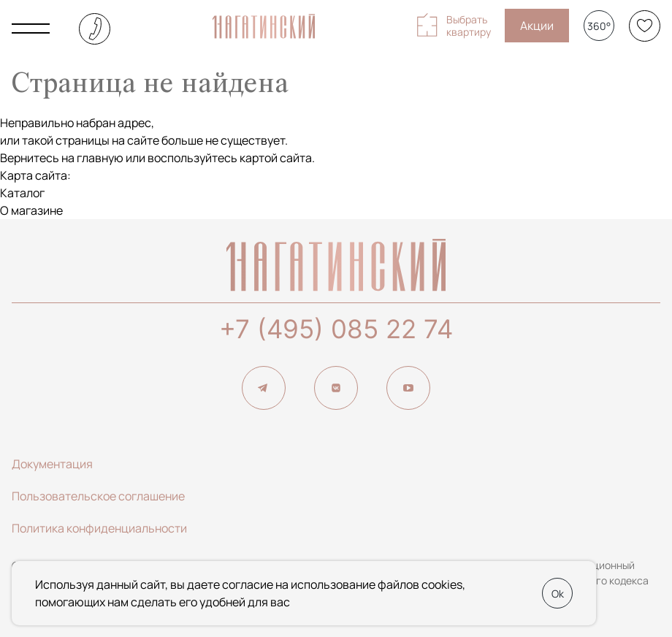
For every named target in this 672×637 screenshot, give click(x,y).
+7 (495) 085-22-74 (95, 29)
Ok (558, 594)
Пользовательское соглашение (98, 496)
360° (599, 26)
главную (100, 158)
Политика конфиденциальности (99, 528)
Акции (537, 26)
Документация (52, 464)
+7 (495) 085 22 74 (336, 329)
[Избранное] (645, 26)
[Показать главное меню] (31, 28)
